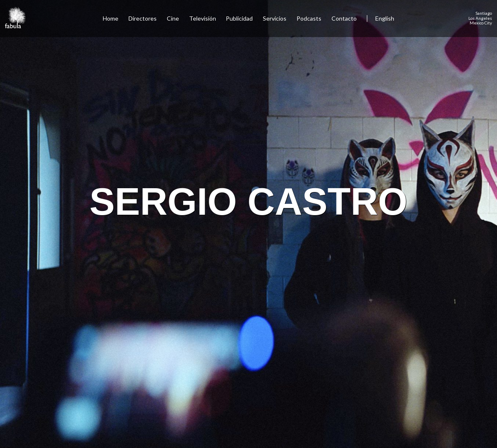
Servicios (275, 18)
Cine (173, 18)
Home (111, 18)
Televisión (203, 18)
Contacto (344, 18)
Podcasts (309, 18)
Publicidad (239, 18)
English (385, 18)
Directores (143, 18)
